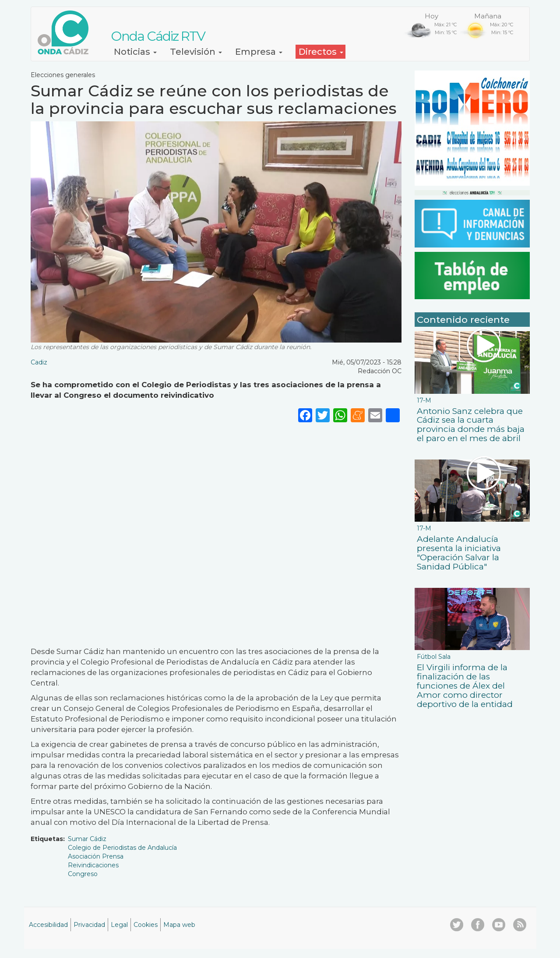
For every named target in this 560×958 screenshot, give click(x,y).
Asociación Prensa (96, 856)
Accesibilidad (48, 925)
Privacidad (89, 925)
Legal (119, 925)
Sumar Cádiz (87, 839)
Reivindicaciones (93, 865)
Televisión (196, 52)
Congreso (83, 874)
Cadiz (39, 362)
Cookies (146, 925)
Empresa (259, 52)
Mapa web (179, 925)
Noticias (135, 52)
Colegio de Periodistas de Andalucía (122, 848)
